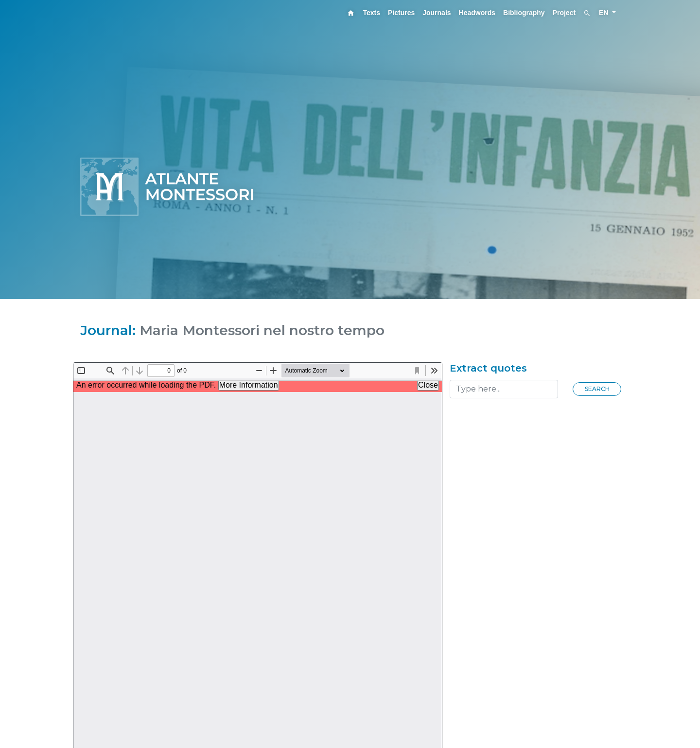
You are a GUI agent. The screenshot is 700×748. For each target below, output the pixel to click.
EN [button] (604, 13)
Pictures (401, 13)
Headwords (477, 13)
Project (564, 13)
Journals (437, 13)
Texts (371, 13)
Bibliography (524, 13)
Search (597, 389)
